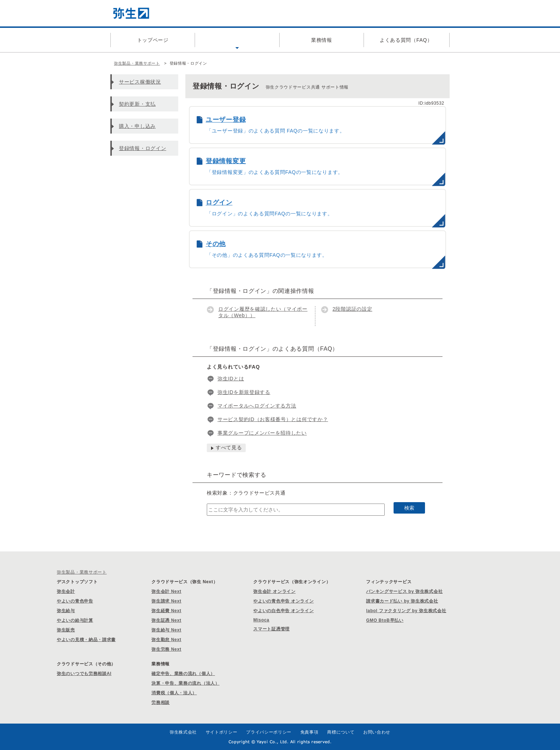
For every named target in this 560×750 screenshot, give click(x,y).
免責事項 (309, 732)
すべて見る (229, 447)
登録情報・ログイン (142, 148)
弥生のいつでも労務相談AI (84, 674)
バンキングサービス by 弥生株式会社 (404, 591)
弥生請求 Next (166, 601)
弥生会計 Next (166, 591)
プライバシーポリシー (269, 732)
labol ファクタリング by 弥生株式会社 (406, 611)
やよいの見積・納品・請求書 (86, 640)
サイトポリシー (222, 732)
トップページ (153, 40)
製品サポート (237, 40)
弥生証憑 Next (166, 620)
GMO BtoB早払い (385, 620)
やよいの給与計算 (75, 620)
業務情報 (322, 40)
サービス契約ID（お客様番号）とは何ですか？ (273, 419)
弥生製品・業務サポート (137, 63)
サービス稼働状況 (140, 82)
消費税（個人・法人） (174, 693)
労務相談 (161, 702)
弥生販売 (66, 630)
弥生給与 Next (166, 630)
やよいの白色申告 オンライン (283, 611)
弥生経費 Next (166, 611)
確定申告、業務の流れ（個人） (183, 674)
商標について (341, 732)
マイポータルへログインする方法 (257, 406)
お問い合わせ (377, 732)
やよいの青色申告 (75, 601)
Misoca (261, 620)
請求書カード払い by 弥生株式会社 (402, 601)
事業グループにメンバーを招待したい (262, 433)
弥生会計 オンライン (274, 591)
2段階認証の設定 (352, 309)
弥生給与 (66, 611)
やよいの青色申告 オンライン (283, 601)
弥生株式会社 (183, 732)
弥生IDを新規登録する (244, 392)
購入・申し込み (137, 126)
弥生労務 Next (166, 649)
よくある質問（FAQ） (406, 40)
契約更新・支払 (137, 104)
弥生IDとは (231, 379)
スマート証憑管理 (271, 629)
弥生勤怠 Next (166, 640)
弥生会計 (66, 591)
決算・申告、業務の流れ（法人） (186, 683)
